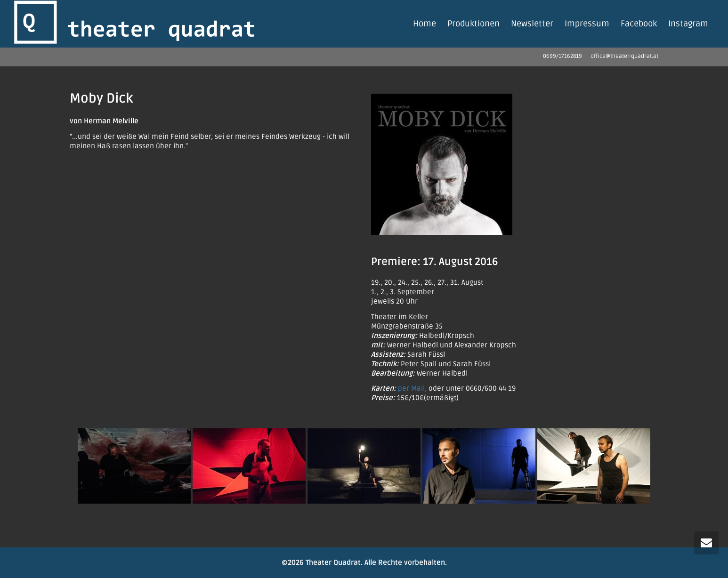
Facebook (639, 24)
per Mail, (412, 388)
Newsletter (532, 24)
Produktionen (473, 24)
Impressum (587, 24)
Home (425, 24)
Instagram (688, 24)
